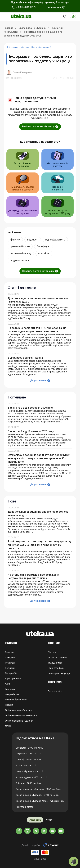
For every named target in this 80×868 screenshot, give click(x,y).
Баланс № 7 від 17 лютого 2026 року (31, 432)
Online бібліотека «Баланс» (19, 721)
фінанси (15, 240)
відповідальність (55, 240)
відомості (33, 240)
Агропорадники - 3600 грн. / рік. (32, 777)
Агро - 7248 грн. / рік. (26, 765)
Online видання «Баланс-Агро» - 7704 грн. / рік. (40, 801)
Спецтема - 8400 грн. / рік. (29, 748)
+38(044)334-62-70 (26, 7)
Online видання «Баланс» (18, 47)
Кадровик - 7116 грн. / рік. (29, 754)
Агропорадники (13, 678)
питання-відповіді (21, 253)
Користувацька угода (59, 673)
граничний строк (20, 246)
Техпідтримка (55, 663)
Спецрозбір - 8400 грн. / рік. (30, 771)
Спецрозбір (11, 673)
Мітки (8, 726)
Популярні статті (24, 807)
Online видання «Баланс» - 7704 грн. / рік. (37, 795)
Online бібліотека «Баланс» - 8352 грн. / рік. (38, 789)
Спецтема (10, 657)
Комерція (10, 663)
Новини (9, 705)
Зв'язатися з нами (57, 657)
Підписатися (54, 7)
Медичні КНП (12, 694)
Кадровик (10, 689)
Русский (49, 820)
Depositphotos (55, 691)
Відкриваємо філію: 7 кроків (26, 358)
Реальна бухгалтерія (16, 700)
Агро (7, 684)
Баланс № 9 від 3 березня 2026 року (31, 408)
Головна (9, 652)
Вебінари (10, 668)
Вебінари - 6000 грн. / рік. (29, 783)
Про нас (52, 652)
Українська (35, 820)
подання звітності (21, 260)
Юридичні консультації (41, 47)
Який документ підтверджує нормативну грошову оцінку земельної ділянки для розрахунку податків (39, 545)
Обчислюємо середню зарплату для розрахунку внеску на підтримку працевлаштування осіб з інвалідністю (39, 459)
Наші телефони (56, 668)
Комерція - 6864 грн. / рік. (29, 759)
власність (44, 253)
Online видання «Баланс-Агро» (21, 715)
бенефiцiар (44, 246)
